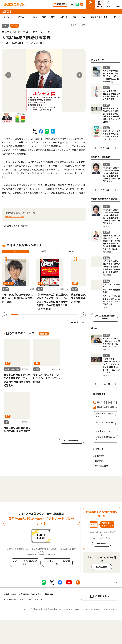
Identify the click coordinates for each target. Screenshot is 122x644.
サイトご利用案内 (25, 599)
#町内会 (16, 226)
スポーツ (64, 17)
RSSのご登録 (101, 567)
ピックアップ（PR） (100, 17)
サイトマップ (39, 599)
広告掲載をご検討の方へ (31, 594)
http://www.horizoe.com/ (14, 217)
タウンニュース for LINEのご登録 (25, 563)
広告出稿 (61, 4)
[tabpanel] (44, 81)
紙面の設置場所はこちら (105, 439)
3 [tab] (28, 315)
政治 (75, 17)
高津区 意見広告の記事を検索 (105, 317)
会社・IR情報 (11, 594)
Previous (8, 75)
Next (79, 75)
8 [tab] (61, 315)
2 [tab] (21, 315)
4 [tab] (35, 315)
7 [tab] (54, 315)
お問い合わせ (102, 596)
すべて (6, 17)
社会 (44, 17)
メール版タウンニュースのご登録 (57, 563)
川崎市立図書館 (101, 466)
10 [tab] (74, 315)
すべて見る (105, 148)
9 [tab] (68, 315)
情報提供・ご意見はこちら (105, 415)
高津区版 (7, 12)
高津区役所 (99, 456)
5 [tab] (41, 315)
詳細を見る (101, 544)
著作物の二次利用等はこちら (105, 424)
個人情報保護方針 (10, 599)
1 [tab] (15, 315)
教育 (53, 17)
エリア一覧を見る (71, 441)
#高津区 (24, 226)
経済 (84, 17)
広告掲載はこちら (103, 431)
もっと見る (76, 322)
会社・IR (99, 6)
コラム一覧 (105, 384)
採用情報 (49, 594)
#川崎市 (7, 226)
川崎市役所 (99, 461)
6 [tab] (48, 315)
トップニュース (21, 17)
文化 (35, 17)
